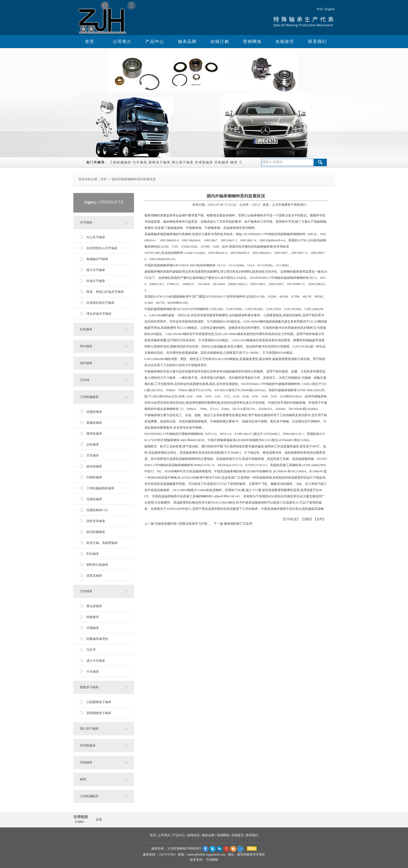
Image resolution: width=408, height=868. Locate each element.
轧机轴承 (86, 329)
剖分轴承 (93, 554)
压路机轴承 (94, 499)
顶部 (307, 519)
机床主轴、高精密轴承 (102, 543)
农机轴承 (93, 445)
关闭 (320, 519)
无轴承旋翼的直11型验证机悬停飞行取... (182, 524)
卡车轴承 (93, 672)
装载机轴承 (94, 423)
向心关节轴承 (96, 237)
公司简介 (122, 41)
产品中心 (155, 41)
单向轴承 (86, 346)
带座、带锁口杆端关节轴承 (105, 292)
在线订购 (220, 41)
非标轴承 (222, 162)
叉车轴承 (93, 455)
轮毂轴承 (93, 617)
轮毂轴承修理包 (97, 639)
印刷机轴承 (94, 477)
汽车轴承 (140, 162)
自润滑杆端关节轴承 (100, 303)
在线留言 (285, 41)
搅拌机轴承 (94, 434)
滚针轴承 (86, 363)
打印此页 (291, 519)
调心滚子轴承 (183, 162)
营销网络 (252, 41)
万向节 (91, 650)
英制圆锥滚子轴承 (99, 713)
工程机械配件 (89, 796)
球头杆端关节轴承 (99, 314)
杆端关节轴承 (96, 281)
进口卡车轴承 (96, 661)
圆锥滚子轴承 (160, 162)
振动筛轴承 (94, 466)
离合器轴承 (94, 606)
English (330, 9)
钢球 (234, 162)
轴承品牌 (187, 41)
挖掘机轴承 (94, 412)
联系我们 (317, 41)
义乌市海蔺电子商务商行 (184, 848)
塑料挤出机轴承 (97, 565)
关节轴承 (86, 222)
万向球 (85, 380)
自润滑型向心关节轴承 (102, 248)
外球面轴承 (204, 162)
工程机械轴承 (120, 162)
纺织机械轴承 (96, 532)
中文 (320, 9)
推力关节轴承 (96, 270)
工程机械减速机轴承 (100, 488)
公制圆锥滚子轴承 (99, 702)
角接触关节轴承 (97, 259)
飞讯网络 (212, 860)
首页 (90, 41)
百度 (99, 820)
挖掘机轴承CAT (97, 510)
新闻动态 (194, 835)
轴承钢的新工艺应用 (238, 524)
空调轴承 (93, 628)
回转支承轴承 (96, 521)
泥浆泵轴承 (94, 576)
